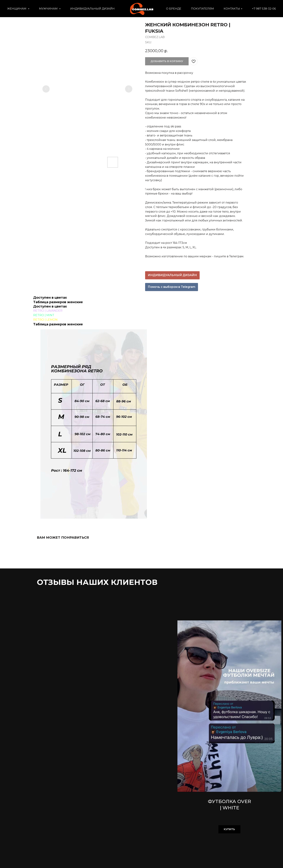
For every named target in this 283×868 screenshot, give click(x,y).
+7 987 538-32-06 (264, 9)
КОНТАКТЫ (232, 9)
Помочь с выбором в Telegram (172, 287)
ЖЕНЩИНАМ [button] (17, 9)
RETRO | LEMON (45, 320)
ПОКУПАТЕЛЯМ (202, 9)
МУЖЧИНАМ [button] (49, 9)
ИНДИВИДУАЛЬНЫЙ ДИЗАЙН (92, 9)
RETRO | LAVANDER (48, 311)
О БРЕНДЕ (174, 9)
